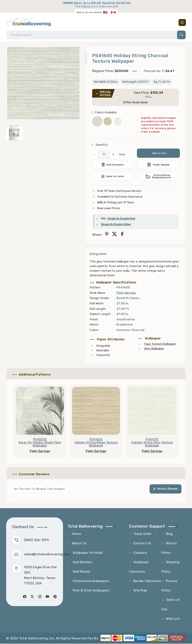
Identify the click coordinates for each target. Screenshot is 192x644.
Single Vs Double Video (116, 225)
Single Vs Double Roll (121, 219)
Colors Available (106, 113)
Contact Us (142, 544)
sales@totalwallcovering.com (47, 555)
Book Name (97, 293)
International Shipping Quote (158, 177)
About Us (79, 544)
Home (77, 534)
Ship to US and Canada (89, 12)
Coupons (140, 553)
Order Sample (158, 165)
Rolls (122, 155)
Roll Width (97, 304)
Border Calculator (147, 581)
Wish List (173, 619)
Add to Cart (159, 154)
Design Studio (99, 298)
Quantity (101, 145)
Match (94, 325)
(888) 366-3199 (36, 540)
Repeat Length (100, 314)
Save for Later (113, 177)
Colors (94, 330)
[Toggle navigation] (182, 23)
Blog (169, 534)
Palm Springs (126, 293)
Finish (94, 320)
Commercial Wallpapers (91, 581)
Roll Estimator (113, 165)
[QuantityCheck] (104, 155)
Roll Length (98, 309)
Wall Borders (82, 562)
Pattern (95, 288)
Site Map (140, 591)
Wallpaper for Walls (87, 553)
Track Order (143, 534)
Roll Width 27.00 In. (106, 82)
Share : (98, 235)
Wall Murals (81, 572)
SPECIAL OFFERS (105, 94)
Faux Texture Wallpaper (160, 344)
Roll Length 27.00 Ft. (136, 82)
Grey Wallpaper (154, 349)
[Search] (96, 35)
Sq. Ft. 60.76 (162, 82)
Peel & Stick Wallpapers (91, 591)
